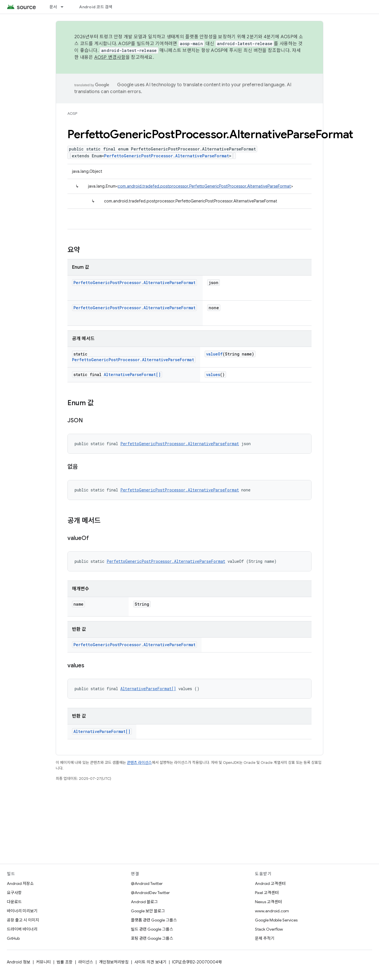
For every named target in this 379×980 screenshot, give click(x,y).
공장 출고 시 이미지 (23, 920)
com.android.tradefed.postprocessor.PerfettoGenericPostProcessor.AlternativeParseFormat (204, 186)
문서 (53, 7)
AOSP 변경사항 (110, 57)
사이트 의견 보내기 (150, 962)
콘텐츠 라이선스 (139, 763)
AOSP (72, 114)
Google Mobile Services (276, 920)
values (213, 374)
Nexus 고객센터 (268, 902)
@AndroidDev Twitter (150, 893)
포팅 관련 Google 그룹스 (152, 938)
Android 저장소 (20, 883)
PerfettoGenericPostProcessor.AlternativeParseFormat (166, 156)
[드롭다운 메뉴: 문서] (65, 7)
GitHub (13, 938)
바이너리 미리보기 (22, 911)
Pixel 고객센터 (267, 893)
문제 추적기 (265, 938)
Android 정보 (19, 962)
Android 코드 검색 (96, 7)
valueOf (214, 354)
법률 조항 (65, 962)
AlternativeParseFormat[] (132, 374)
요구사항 (14, 893)
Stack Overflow (269, 929)
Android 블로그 (144, 902)
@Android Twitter (147, 883)
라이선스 (86, 962)
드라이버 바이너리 (22, 929)
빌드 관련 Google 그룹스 (152, 929)
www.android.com (272, 911)
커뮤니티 (43, 962)
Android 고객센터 (270, 883)
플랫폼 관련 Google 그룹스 (154, 920)
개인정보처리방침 (114, 962)
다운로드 (14, 902)
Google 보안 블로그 (148, 911)
